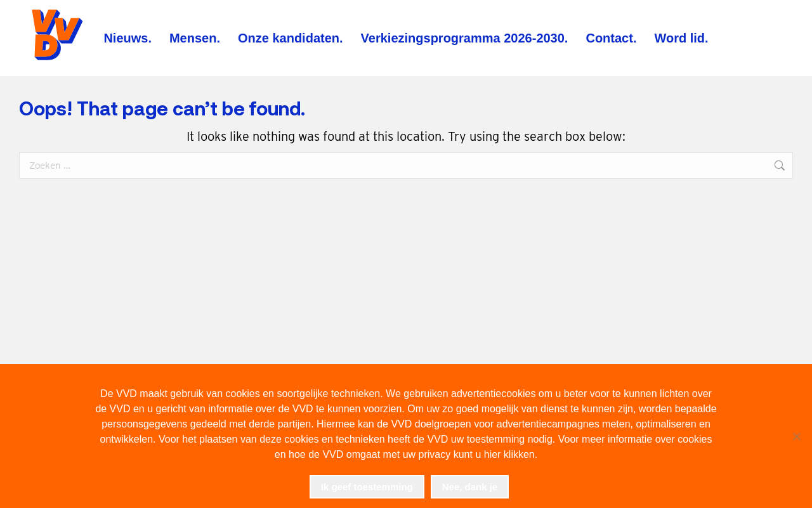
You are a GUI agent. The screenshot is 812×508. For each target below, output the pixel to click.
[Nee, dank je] (796, 436)
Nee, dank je (470, 487)
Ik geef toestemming (367, 487)
